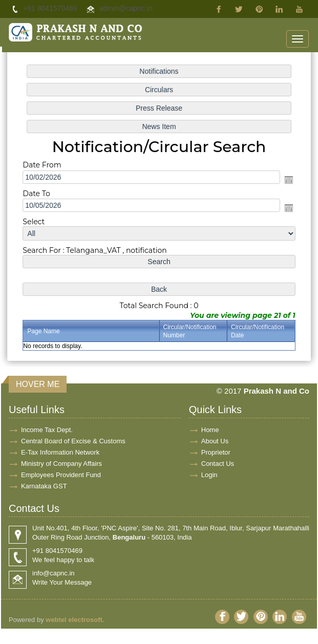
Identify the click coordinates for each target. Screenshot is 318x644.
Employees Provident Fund (61, 475)
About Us (215, 441)
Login (209, 475)
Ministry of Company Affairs (61, 464)
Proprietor (216, 452)
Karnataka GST (44, 486)
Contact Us (218, 464)
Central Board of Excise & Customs (73, 441)
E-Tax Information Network (60, 452)
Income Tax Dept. (47, 430)
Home (210, 430)
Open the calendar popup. (286, 180)
